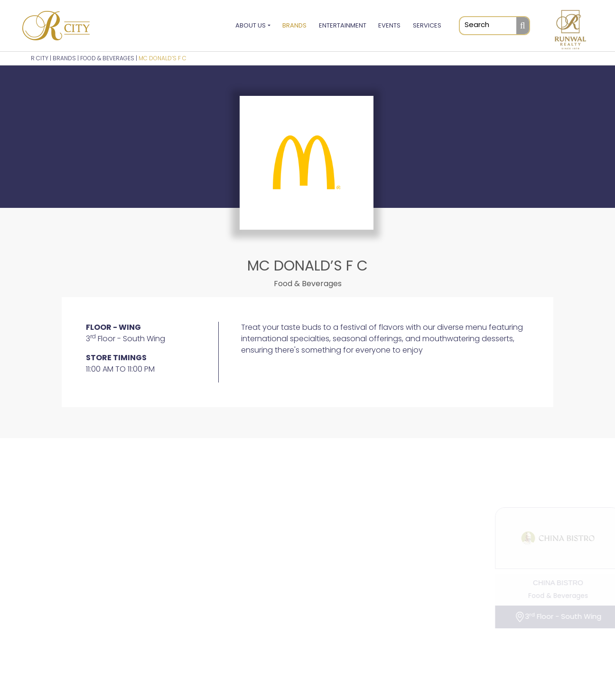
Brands (294, 25)
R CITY (40, 58)
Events (389, 25)
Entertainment (343, 25)
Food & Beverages (107, 58)
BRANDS (64, 58)
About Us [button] (251, 25)
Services (427, 25)
